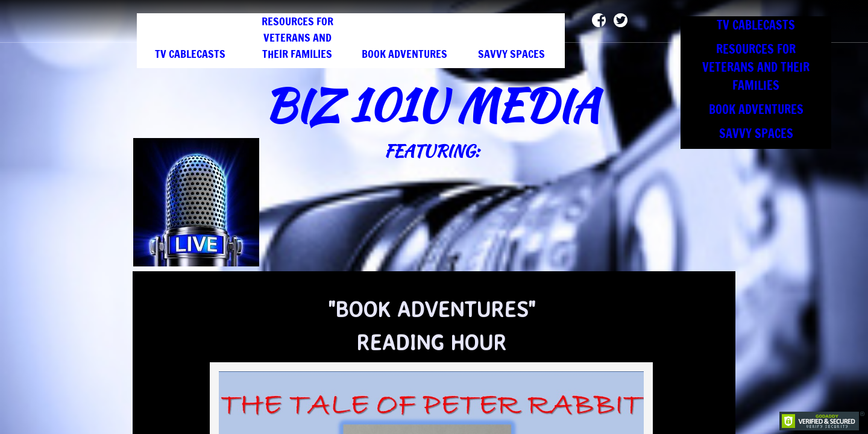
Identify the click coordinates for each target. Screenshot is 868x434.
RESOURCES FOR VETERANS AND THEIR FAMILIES (297, 37)
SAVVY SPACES (511, 54)
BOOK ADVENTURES (404, 54)
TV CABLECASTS (190, 54)
